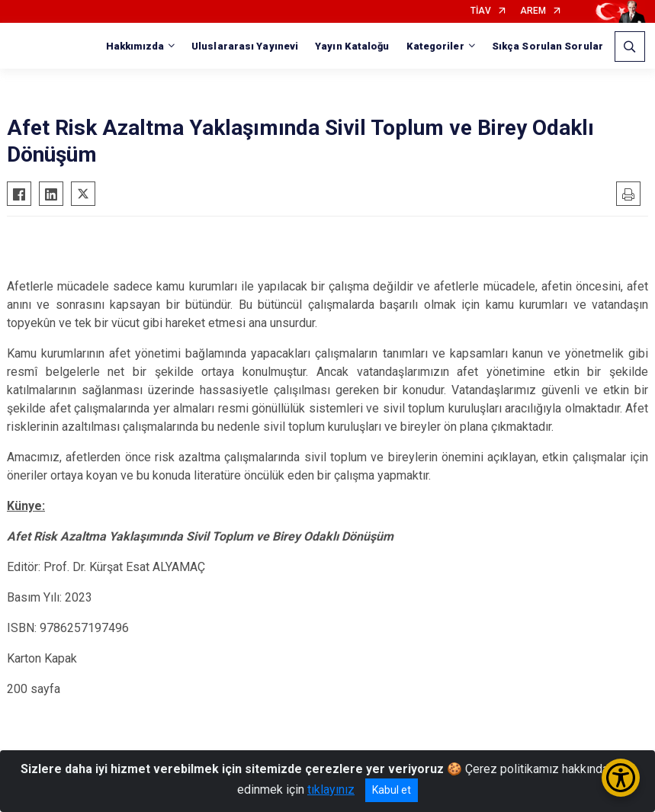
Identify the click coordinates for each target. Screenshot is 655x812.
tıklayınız (331, 790)
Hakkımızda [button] (135, 46)
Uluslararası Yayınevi (245, 46)
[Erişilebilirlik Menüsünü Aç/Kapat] (621, 778)
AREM (533, 11)
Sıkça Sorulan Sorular (547, 46)
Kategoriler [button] (435, 46)
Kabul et (392, 790)
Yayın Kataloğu (352, 46)
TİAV (481, 11)
